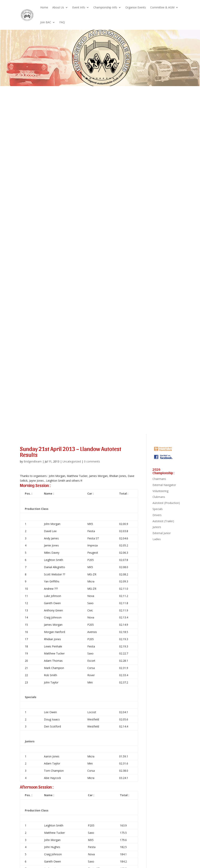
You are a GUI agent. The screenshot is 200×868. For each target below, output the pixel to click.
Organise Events (136, 7)
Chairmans (159, 479)
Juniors (157, 527)
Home (44, 7)
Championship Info (105, 7)
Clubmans (159, 497)
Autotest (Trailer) (163, 521)
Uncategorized (72, 461)
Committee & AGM (162, 7)
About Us (58, 7)
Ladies (157, 539)
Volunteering (160, 491)
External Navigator (164, 485)
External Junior (162, 533)
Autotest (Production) (166, 503)
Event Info (79, 7)
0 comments (92, 461)
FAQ (62, 22)
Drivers (157, 515)
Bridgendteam (33, 461)
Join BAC (46, 22)
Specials (158, 509)
